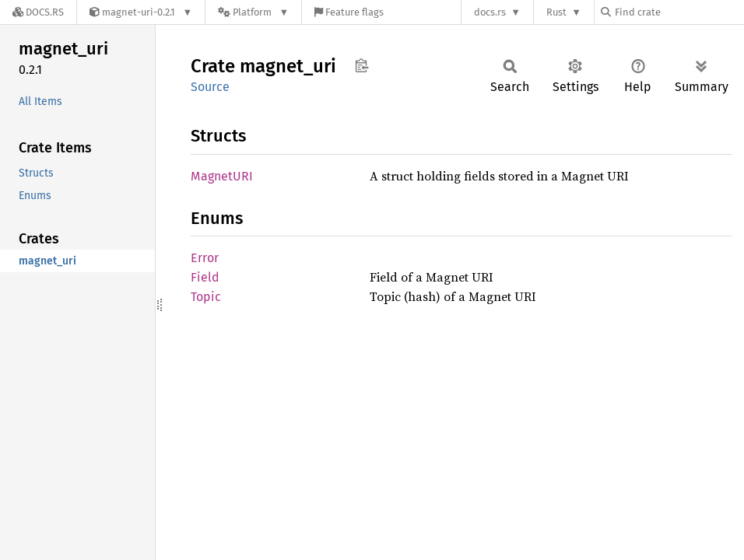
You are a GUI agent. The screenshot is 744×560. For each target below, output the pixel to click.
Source (210, 87)
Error (205, 258)
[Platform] (253, 12)
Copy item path (361, 65)
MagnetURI (222, 176)
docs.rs (490, 12)
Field (205, 277)
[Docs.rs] (38, 12)
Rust (556, 12)
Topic (206, 297)
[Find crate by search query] (679, 12)
